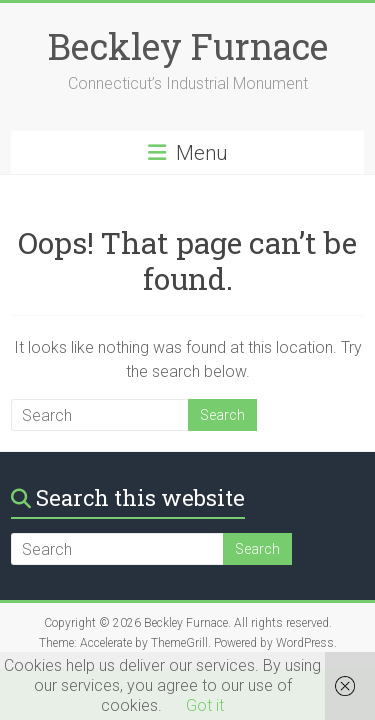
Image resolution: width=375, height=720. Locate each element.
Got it (205, 705)
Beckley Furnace (188, 46)
